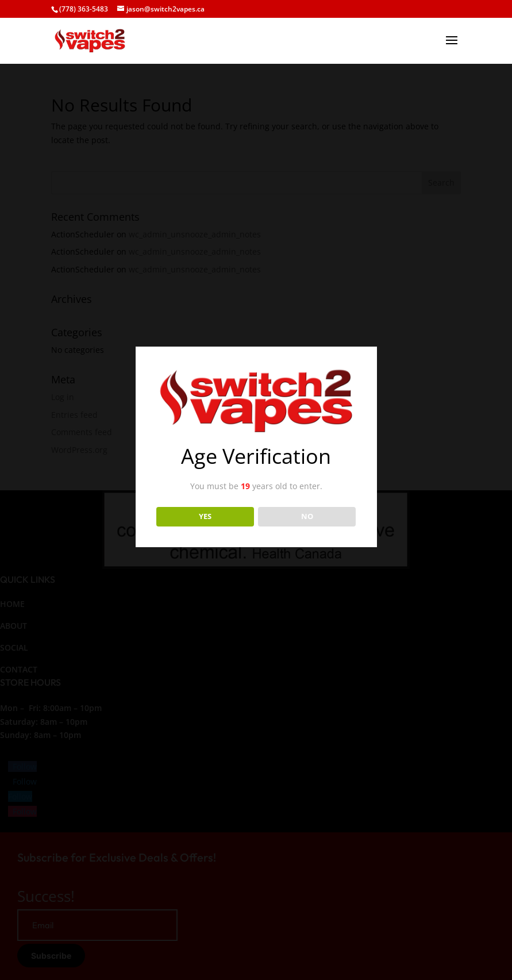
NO (307, 516)
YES (205, 516)
